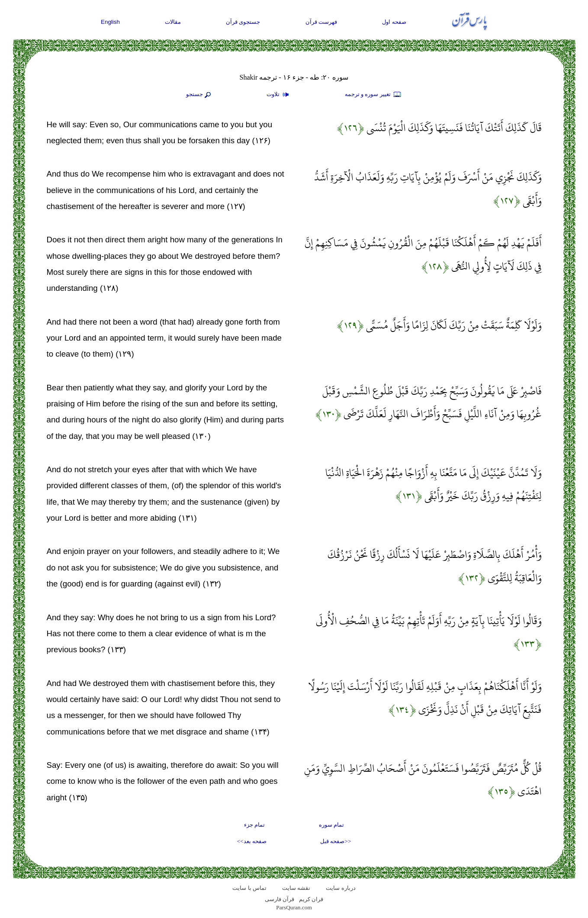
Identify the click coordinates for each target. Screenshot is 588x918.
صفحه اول (394, 22)
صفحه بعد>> (252, 841)
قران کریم (311, 899)
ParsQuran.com (294, 907)
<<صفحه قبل (336, 841)
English (110, 22)
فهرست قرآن (321, 22)
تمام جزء (254, 825)
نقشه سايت (296, 888)
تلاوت (279, 95)
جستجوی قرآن (243, 22)
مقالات (173, 22)
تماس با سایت (249, 888)
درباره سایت (341, 888)
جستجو (199, 95)
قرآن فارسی (280, 899)
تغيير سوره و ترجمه (373, 95)
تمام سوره (331, 825)
